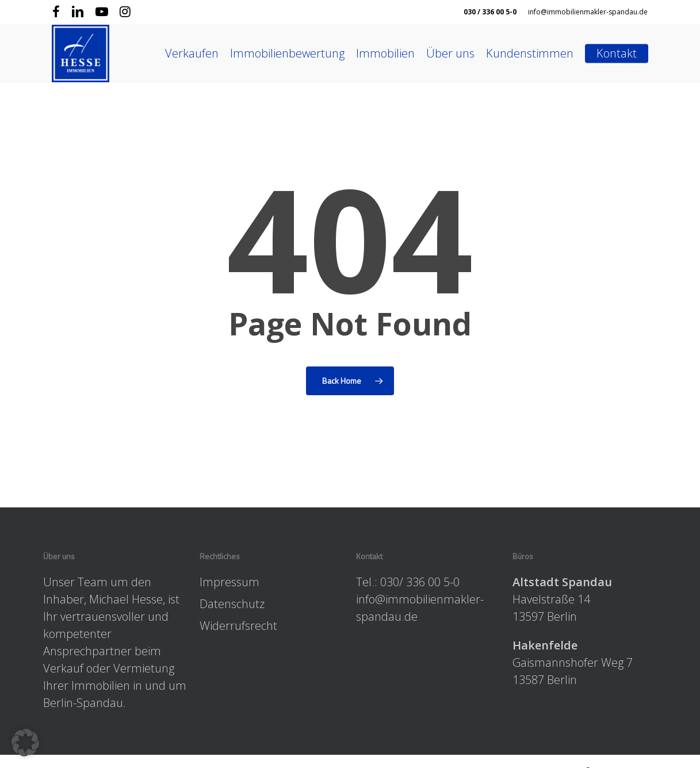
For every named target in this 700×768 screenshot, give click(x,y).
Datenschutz (232, 604)
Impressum (229, 582)
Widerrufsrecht (238, 626)
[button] (25, 743)
